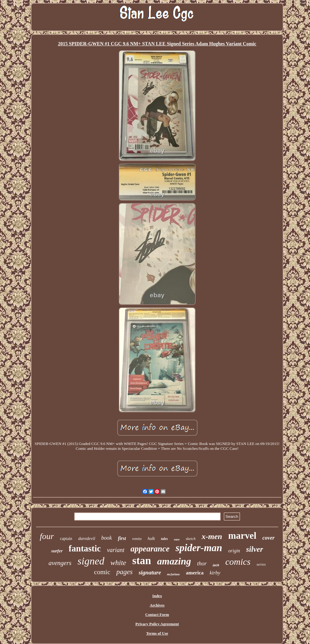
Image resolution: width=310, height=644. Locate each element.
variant (116, 550)
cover (269, 538)
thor (202, 563)
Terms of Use (157, 633)
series (261, 564)
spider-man (199, 548)
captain (66, 539)
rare (177, 539)
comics (238, 562)
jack (216, 565)
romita (137, 539)
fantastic (85, 548)
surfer (57, 551)
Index (157, 596)
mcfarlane (173, 574)
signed (91, 561)
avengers (60, 563)
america (195, 573)
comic (102, 572)
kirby (215, 573)
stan (142, 561)
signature (150, 572)
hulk (151, 539)
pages (124, 572)
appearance (150, 549)
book (106, 538)
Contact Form (157, 615)
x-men (212, 536)
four (47, 536)
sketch (190, 539)
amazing (174, 561)
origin (234, 551)
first (122, 538)
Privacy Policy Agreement (157, 624)
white (118, 563)
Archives (157, 605)
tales (165, 539)
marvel (242, 536)
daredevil (87, 538)
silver (255, 549)
